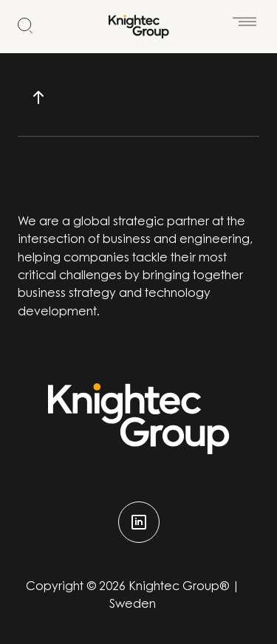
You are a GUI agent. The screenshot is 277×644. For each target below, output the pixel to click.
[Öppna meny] (244, 16)
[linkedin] (139, 522)
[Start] (139, 27)
